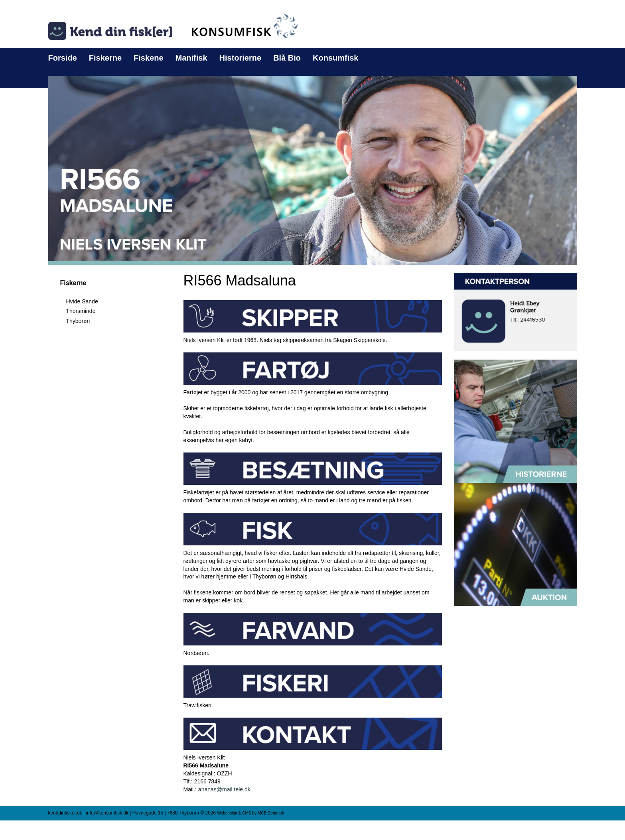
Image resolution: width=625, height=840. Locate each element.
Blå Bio (287, 58)
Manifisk (191, 58)
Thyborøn (78, 321)
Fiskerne (105, 58)
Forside (63, 58)
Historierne (241, 58)
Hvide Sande (82, 301)
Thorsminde (81, 311)
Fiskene (148, 58)
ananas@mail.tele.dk (224, 789)
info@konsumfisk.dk (107, 813)
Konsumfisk (335, 58)
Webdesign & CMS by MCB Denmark (250, 813)
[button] (313, 170)
